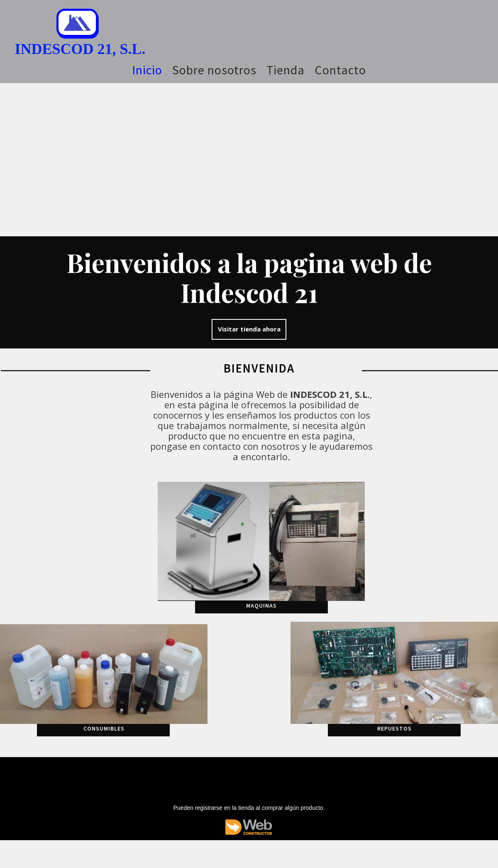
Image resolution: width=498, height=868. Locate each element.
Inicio (147, 70)
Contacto (340, 70)
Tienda (286, 70)
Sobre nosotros (214, 70)
